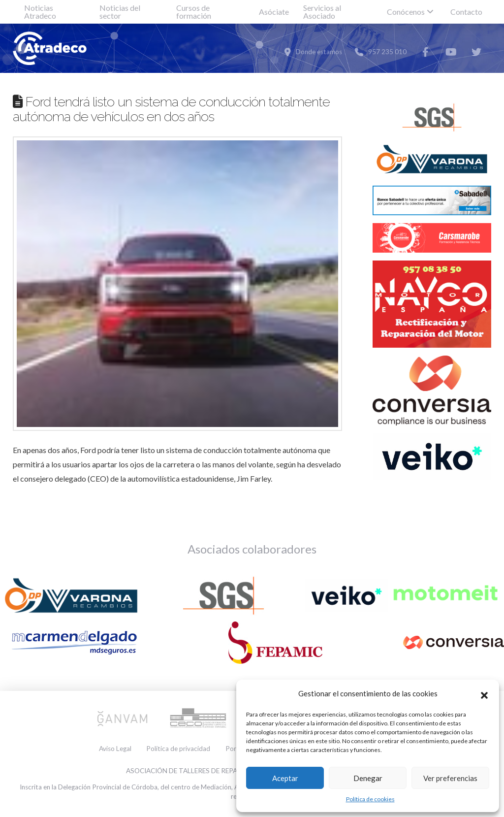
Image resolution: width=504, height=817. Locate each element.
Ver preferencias (450, 778)
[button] (484, 694)
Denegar (368, 778)
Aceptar (285, 778)
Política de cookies (370, 799)
